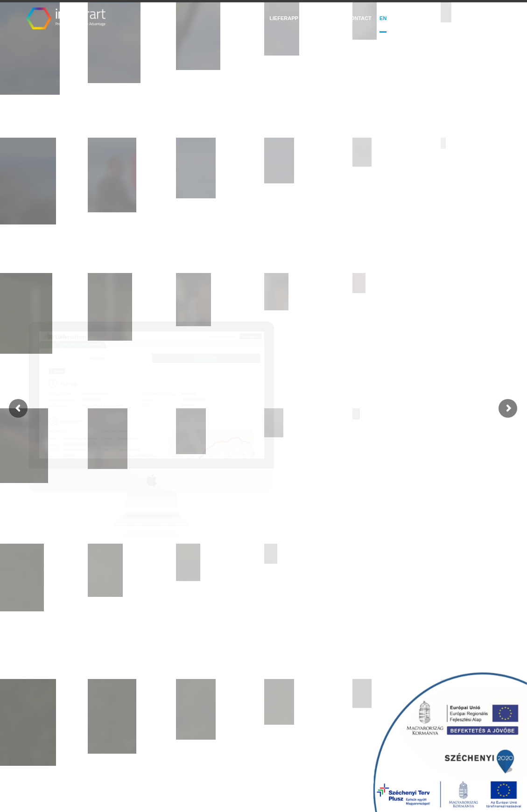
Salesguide (242, 18)
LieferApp (284, 18)
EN (383, 18)
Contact (359, 18)
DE (403, 18)
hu (393, 18)
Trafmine (322, 18)
